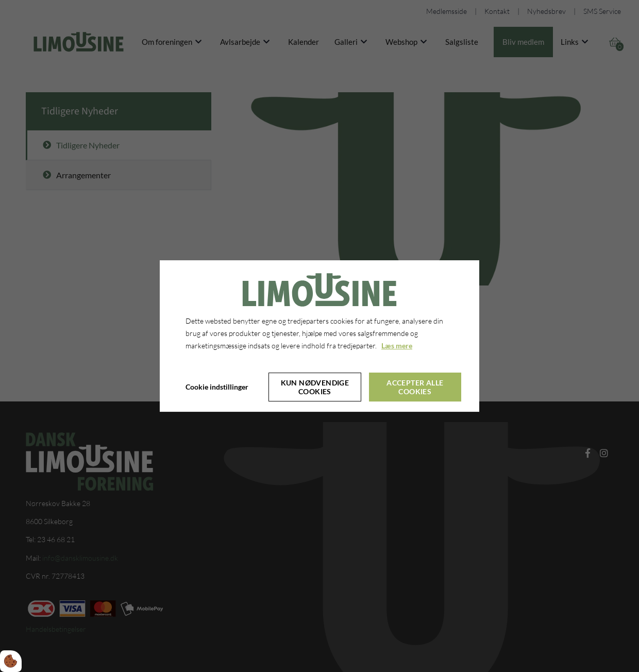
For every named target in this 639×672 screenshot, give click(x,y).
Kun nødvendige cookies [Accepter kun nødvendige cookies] (315, 387)
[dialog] (320, 336)
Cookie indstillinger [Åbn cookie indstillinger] (217, 387)
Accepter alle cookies (415, 387)
